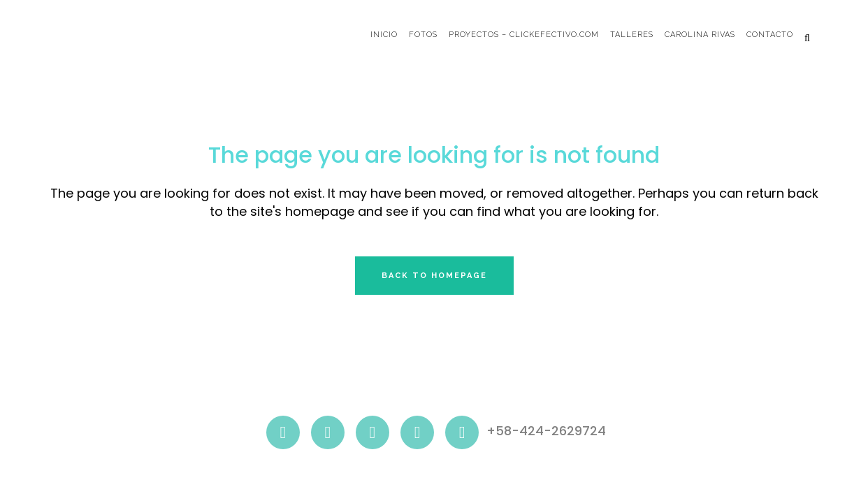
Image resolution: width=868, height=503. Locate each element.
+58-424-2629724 (546, 431)
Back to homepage (434, 276)
